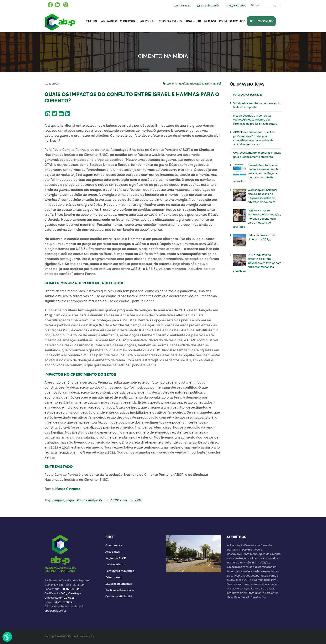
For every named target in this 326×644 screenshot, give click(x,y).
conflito (58, 500)
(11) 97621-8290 (71, 593)
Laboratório (108, 21)
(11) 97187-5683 (62, 602)
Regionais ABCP (116, 558)
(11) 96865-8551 (71, 589)
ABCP (114, 500)
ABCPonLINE (148, 21)
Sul (219, 83)
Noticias (210, 83)
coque (70, 500)
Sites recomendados (119, 584)
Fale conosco (114, 577)
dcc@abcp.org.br (210, 6)
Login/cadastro (182, 6)
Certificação (129, 21)
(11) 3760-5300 (238, 6)
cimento (126, 500)
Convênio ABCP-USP (232, 21)
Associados (112, 552)
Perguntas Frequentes (120, 571)
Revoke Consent (7, 637)
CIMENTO (91, 21)
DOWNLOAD (194, 21)
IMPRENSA (197, 83)
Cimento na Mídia (178, 83)
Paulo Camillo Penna (93, 500)
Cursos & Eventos (171, 21)
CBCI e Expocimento (261, 21)
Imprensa (210, 21)
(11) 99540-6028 (65, 598)
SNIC (138, 500)
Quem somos (114, 545)
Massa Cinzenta (68, 489)
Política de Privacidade (120, 590)
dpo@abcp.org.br (55, 611)
